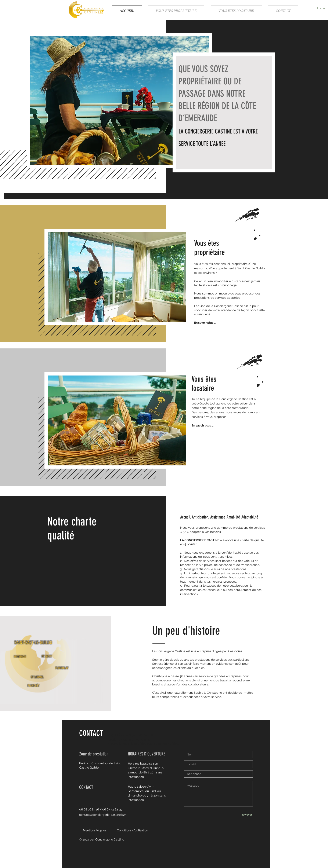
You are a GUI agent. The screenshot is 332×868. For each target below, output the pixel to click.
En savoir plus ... (205, 323)
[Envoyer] (247, 815)
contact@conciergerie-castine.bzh (103, 815)
